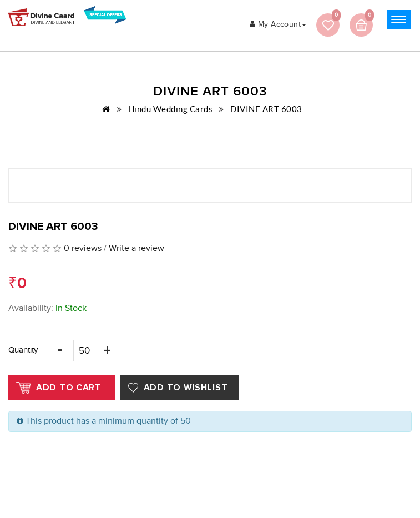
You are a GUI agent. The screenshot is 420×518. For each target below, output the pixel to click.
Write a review (136, 248)
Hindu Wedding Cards (171, 109)
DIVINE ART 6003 (266, 109)
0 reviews (83, 248)
